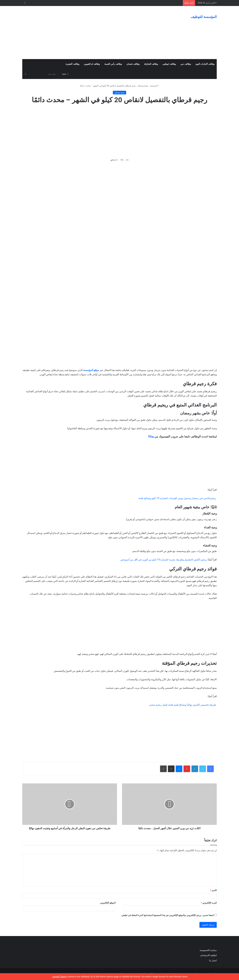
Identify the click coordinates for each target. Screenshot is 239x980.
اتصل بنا (213, 960)
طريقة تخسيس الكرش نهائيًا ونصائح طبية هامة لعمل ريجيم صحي (183, 705)
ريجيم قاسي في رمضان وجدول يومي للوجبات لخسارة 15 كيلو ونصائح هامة (178, 498)
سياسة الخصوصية (208, 950)
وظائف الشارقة (151, 64)
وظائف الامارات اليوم (205, 64)
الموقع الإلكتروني (108, 903)
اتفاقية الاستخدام (209, 955)
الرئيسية (154, 86)
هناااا (151, 436)
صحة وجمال (143, 86)
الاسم (213, 890)
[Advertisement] (86, 33)
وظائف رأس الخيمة (113, 64)
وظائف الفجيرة (72, 64)
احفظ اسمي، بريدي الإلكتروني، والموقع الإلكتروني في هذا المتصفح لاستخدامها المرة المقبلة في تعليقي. (167, 915)
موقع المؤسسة (91, 370)
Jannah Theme (59, 977)
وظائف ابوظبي (169, 64)
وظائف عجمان (133, 64)
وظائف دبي (186, 64)
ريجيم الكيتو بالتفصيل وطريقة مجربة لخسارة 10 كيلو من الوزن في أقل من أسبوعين (164, 560)
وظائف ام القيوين (92, 64)
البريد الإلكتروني (209, 903)
